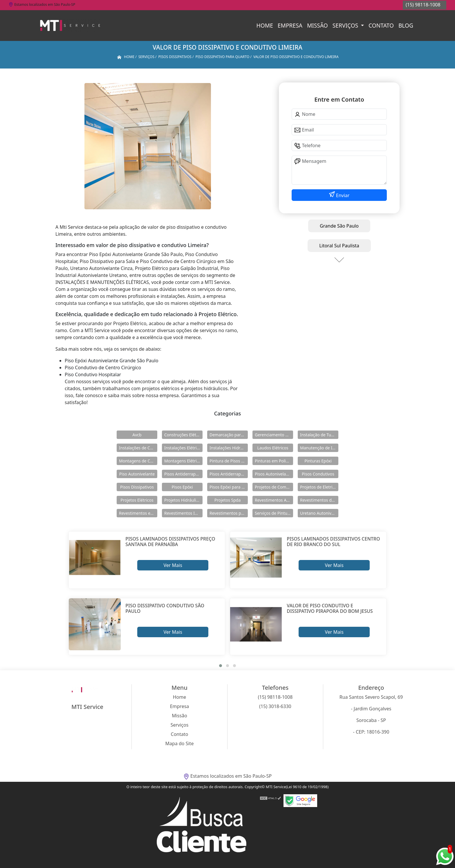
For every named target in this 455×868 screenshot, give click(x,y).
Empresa (290, 25)
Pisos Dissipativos (137, 487)
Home (265, 25)
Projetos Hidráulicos (183, 500)
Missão (317, 25)
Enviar (342, 195)
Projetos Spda (228, 500)
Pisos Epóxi (182, 487)
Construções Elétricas (183, 435)
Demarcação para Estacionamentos (229, 435)
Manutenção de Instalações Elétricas (319, 448)
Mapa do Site (180, 743)
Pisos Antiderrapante (183, 474)
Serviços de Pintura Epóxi (274, 513)
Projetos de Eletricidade (319, 487)
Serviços (346, 25)
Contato (381, 25)
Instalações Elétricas (183, 448)
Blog (406, 25)
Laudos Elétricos (273, 448)
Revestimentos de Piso (319, 500)
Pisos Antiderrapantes (229, 474)
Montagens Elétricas (183, 461)
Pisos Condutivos (318, 474)
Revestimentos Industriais (183, 513)
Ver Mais (173, 565)
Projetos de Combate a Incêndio (274, 487)
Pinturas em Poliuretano (274, 461)
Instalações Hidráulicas (229, 448)
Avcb (137, 435)
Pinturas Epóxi (318, 461)
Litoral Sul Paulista (339, 246)
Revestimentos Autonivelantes (274, 500)
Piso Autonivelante (137, 474)
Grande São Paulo (339, 226)
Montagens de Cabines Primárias (138, 461)
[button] (221, 666)
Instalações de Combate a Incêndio (138, 448)
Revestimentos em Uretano (138, 513)
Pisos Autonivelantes (274, 474)
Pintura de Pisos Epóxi (229, 461)
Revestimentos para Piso (229, 513)
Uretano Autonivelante (319, 513)
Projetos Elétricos (137, 500)
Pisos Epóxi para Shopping (229, 487)
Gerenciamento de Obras (274, 435)
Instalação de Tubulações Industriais (319, 435)
